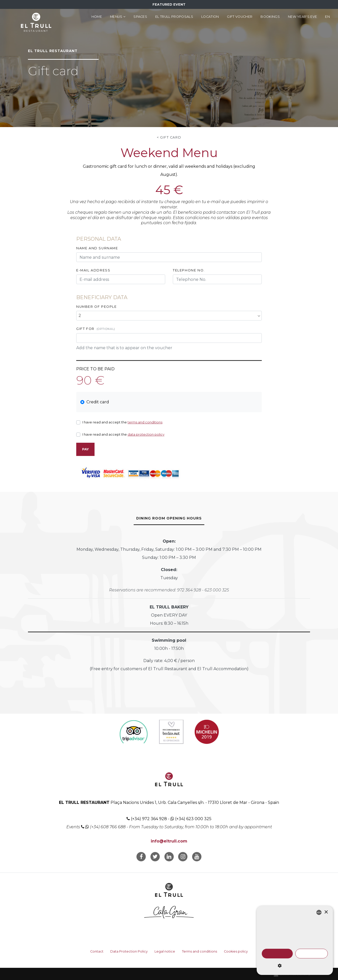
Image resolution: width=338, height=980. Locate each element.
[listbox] (319, 912)
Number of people (97, 307)
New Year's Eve (302, 17)
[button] (295, 966)
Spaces (140, 17)
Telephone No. (189, 270)
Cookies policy (236, 951)
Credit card (98, 402)
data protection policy (146, 434)
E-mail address (93, 270)
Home (97, 17)
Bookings (270, 17)
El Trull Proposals (174, 17)
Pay (85, 449)
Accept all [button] (277, 954)
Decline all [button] (311, 954)
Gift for (96, 329)
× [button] (326, 912)
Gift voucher (240, 17)
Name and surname (97, 248)
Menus (118, 17)
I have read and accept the (122, 422)
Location (210, 17)
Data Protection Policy (129, 951)
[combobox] (169, 316)
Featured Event (169, 4)
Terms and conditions (199, 951)
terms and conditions (145, 422)
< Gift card (169, 137)
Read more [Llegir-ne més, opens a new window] (280, 943)
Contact (97, 951)
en (327, 17)
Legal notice (165, 951)
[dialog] (295, 940)
